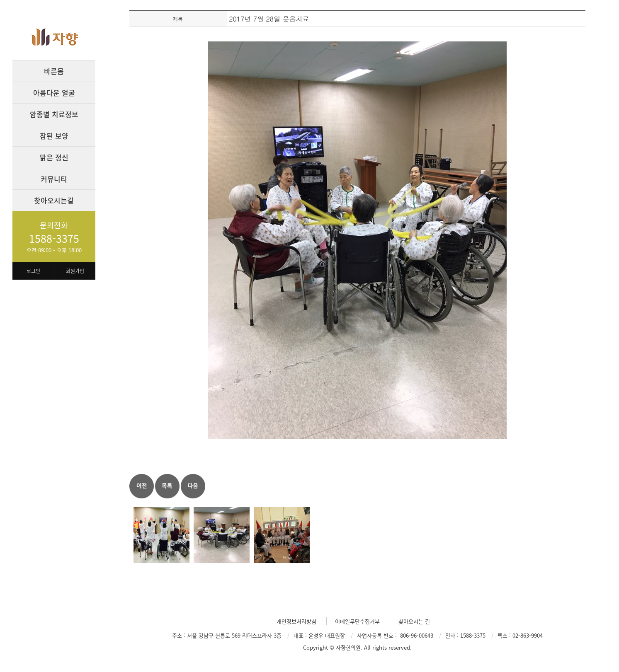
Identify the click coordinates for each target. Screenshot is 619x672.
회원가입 (75, 271)
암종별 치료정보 (54, 114)
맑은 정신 (54, 157)
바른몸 (54, 71)
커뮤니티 (54, 179)
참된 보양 (54, 136)
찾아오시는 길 (414, 621)
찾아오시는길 (54, 200)
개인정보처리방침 (296, 621)
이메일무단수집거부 (357, 621)
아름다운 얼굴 (54, 93)
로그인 (33, 271)
